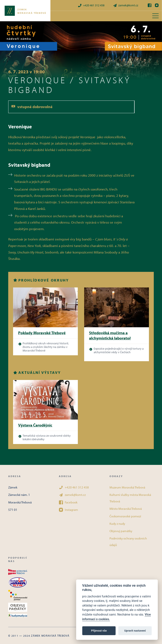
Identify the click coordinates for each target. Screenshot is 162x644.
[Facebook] (150, 5)
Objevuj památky (121, 531)
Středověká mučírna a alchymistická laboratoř (110, 335)
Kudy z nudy (117, 524)
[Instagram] (157, 5)
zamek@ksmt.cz (126, 5)
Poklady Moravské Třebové (42, 333)
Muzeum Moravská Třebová (127, 487)
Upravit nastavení (135, 631)
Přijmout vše (99, 631)
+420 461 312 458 (91, 5)
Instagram (68, 510)
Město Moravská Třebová (126, 509)
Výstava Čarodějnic (35, 425)
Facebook (68, 502)
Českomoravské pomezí (125, 516)
